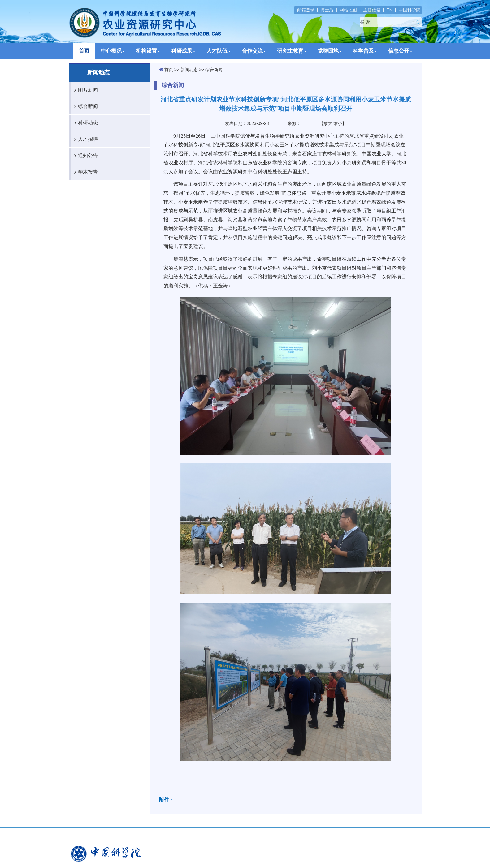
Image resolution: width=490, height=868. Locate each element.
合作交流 (254, 51)
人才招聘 (85, 139)
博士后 (327, 10)
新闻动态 (189, 70)
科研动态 (85, 123)
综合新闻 (85, 106)
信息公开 (400, 51)
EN (389, 10)
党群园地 (330, 51)
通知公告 (85, 156)
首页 (84, 51)
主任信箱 (372, 10)
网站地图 (348, 10)
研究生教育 (292, 51)
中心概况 (113, 51)
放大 (328, 123)
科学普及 (365, 51)
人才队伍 (219, 51)
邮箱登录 (306, 10)
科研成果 (183, 51)
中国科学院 (410, 10)
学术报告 (85, 172)
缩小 (338, 123)
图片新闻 (85, 90)
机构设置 (148, 51)
